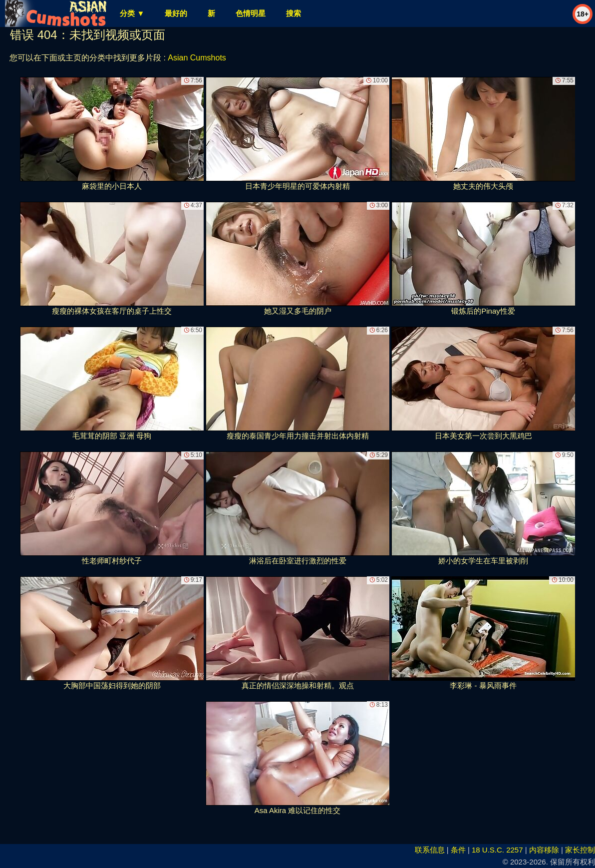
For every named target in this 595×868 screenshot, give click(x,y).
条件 (458, 850)
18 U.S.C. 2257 (497, 850)
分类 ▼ (132, 13)
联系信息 (430, 850)
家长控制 (580, 850)
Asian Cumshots (197, 58)
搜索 (294, 13)
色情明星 (251, 13)
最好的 (176, 13)
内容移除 (544, 850)
